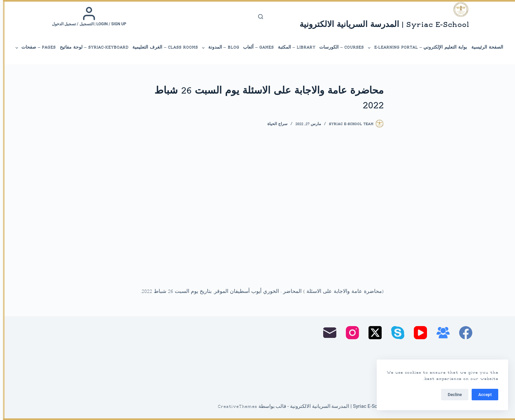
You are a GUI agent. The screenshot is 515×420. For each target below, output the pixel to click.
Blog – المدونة (217, 48)
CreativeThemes (235, 407)
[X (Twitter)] (372, 333)
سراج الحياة (274, 124)
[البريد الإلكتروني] (327, 333)
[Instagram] (349, 333)
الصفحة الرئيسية (484, 47)
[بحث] (258, 17)
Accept (482, 395)
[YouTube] (417, 333)
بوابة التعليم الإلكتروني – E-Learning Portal (414, 48)
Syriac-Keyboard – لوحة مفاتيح (91, 47)
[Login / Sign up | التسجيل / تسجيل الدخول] (86, 16)
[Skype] (395, 333)
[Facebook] (463, 333)
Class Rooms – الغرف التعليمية (162, 47)
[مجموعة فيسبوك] (440, 333)
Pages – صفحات (32, 48)
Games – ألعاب (255, 47)
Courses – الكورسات (338, 47)
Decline (452, 395)
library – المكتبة (294, 47)
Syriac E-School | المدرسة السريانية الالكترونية (381, 25)
